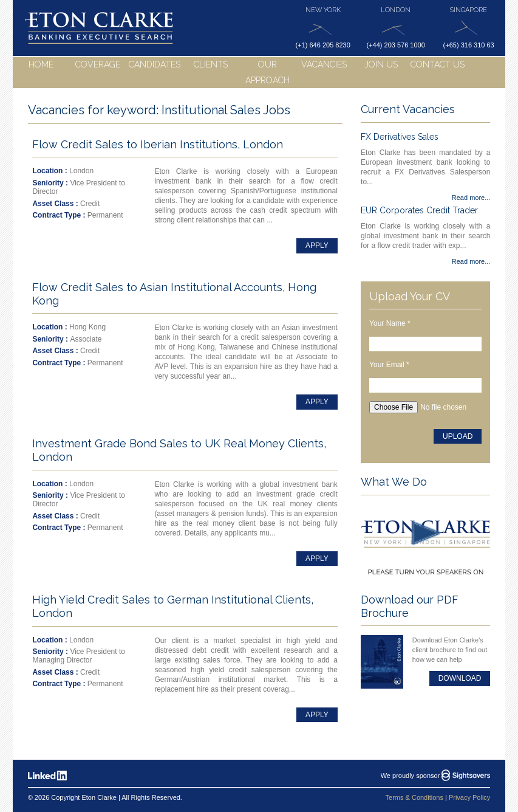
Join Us (381, 64)
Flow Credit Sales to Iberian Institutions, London (158, 144)
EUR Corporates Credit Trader (419, 210)
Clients (211, 64)
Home (41, 64)
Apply (317, 246)
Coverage (98, 64)
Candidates (155, 64)
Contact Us (438, 64)
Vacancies (324, 64)
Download (460, 678)
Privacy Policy (469, 797)
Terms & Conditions (414, 797)
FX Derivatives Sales (400, 137)
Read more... (471, 198)
